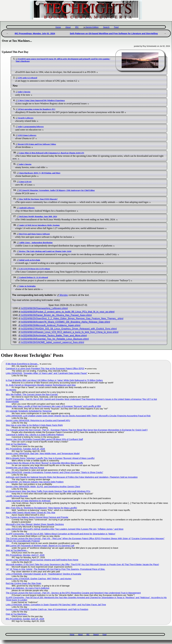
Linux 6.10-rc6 (25, 182)
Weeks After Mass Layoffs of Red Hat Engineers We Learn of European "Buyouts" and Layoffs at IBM (53, 406)
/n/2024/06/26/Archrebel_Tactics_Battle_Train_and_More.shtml (54, 336)
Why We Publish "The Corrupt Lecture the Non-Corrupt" (32, 394)
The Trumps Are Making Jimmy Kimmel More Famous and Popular (37, 517)
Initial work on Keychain (30, 260)
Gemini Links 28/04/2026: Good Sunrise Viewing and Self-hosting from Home (42, 560)
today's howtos (24, 92)
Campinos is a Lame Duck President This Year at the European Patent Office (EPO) (45, 368)
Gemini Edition (92, 27)
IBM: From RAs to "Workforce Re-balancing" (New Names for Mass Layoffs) (41, 508)
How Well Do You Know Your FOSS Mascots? (38, 199)
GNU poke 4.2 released (27, 78)
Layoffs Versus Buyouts (17, 496)
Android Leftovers (27, 208)
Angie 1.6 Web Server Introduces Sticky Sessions (39, 225)
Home (58, 27)
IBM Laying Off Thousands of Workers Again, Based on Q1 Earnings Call (40, 546)
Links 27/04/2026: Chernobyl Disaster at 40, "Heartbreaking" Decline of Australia (43, 574)
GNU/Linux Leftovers (27, 135)
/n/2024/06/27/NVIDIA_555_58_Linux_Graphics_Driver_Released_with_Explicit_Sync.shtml (69, 329)
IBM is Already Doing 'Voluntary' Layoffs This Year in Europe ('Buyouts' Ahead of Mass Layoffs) (50, 458)
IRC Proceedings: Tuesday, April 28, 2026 (25, 449)
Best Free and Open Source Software (34, 234)
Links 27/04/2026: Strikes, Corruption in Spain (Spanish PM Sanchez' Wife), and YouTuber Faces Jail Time (56, 605)
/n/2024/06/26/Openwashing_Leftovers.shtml (44, 308)
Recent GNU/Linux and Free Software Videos (37, 144)
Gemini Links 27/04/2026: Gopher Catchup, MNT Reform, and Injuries (39, 579)
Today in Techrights (27, 286)
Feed (116, 27)
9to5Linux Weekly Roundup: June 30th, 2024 (38, 216)
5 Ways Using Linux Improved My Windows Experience (41, 100)
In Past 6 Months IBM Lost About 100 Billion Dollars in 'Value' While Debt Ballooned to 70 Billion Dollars (54, 380)
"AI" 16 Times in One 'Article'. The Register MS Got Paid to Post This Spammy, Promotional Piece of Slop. (55, 569)
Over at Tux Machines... (17, 444)
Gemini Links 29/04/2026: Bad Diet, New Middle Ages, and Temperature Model (43, 453)
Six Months (11, 390)
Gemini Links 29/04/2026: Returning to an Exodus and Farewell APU (38, 420)
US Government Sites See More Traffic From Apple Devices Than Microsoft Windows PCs (48, 491)
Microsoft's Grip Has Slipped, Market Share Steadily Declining (35, 524)
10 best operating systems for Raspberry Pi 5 (37, 109)
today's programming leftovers (31, 127)
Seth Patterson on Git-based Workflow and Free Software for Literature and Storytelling (114, 33)
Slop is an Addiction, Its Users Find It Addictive (28, 588)
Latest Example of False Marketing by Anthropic (28, 501)
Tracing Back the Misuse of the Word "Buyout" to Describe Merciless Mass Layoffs (44, 463)
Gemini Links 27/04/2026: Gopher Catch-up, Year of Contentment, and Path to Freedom (47, 609)
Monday (64, 295)
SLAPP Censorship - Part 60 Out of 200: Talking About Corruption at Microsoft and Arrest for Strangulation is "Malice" (61, 534)
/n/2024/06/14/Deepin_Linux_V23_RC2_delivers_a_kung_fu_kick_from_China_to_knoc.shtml (70, 332)
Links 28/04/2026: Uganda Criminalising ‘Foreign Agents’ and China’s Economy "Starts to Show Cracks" (54, 472)
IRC (77, 27)
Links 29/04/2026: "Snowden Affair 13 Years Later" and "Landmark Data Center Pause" (47, 373)
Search (106, 27)
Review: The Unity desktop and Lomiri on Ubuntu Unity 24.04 (45, 251)
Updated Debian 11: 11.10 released (34, 277)
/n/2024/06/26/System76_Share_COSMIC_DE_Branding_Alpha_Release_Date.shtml (65, 322)
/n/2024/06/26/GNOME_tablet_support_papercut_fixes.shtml (52, 342)
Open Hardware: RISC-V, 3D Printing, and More (40, 173)
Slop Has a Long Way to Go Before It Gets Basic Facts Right (34, 425)
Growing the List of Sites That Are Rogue (25, 468)
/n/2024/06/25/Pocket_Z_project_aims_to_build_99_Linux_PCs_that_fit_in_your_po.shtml (68, 312)
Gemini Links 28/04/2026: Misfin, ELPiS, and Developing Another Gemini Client (43, 487)
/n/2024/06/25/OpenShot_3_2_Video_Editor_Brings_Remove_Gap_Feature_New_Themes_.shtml (72, 319)
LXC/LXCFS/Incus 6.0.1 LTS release (35, 269)
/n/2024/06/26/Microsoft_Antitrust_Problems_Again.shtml (51, 325)
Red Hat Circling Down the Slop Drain (23, 583)
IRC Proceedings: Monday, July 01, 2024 (35, 33)
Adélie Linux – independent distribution (36, 243)
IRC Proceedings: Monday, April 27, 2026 (25, 555)
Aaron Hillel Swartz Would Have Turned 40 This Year (30, 513)
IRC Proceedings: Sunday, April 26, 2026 (25, 619)
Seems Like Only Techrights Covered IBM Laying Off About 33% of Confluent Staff (44, 439)
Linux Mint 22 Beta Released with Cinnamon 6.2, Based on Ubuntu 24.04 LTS (52, 153)
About (68, 27)
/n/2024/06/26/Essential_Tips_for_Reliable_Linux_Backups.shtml (55, 339)
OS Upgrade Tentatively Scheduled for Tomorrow (29, 411)
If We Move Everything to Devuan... (22, 364)
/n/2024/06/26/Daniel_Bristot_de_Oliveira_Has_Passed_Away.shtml (56, 315)
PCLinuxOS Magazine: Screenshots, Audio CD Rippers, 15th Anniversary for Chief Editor (57, 190)
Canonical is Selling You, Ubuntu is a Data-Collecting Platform (35, 435)
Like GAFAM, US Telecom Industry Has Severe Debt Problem (35, 482)
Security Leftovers (26, 118)
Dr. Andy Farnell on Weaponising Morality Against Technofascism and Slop (41, 385)
